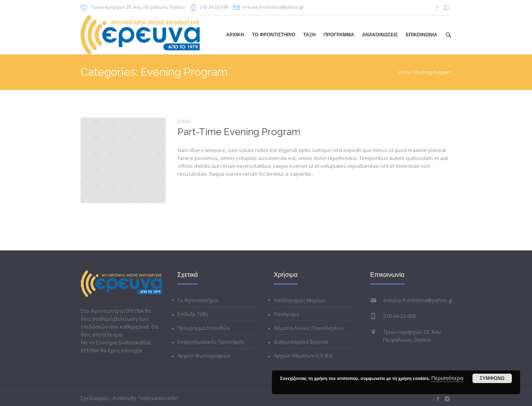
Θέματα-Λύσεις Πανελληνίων (309, 328)
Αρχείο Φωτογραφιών (204, 355)
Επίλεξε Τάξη (193, 314)
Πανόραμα (287, 314)
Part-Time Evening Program (239, 132)
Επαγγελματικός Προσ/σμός (211, 342)
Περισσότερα (447, 378)
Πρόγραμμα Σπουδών (203, 328)
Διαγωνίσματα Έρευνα (301, 342)
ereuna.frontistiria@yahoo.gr (273, 7)
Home (405, 72)
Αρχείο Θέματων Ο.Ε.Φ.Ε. (304, 355)
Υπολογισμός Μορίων (300, 300)
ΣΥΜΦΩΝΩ (492, 378)
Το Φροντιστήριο (198, 300)
